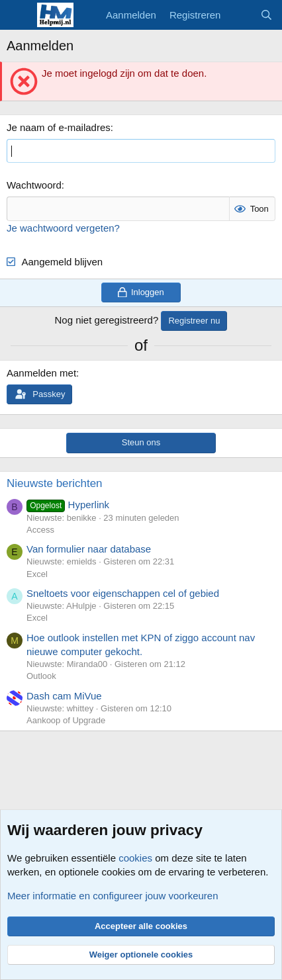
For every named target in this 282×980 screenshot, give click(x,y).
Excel (37, 574)
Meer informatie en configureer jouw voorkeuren (113, 896)
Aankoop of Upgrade (66, 720)
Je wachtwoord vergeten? (63, 228)
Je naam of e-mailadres (59, 127)
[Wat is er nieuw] (240, 15)
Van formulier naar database (89, 549)
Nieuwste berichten (55, 483)
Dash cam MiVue (64, 696)
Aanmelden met (41, 373)
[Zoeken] (266, 15)
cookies (135, 858)
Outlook (41, 676)
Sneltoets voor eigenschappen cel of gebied (123, 593)
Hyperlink (68, 505)
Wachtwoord (34, 185)
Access (40, 530)
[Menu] (18, 15)
